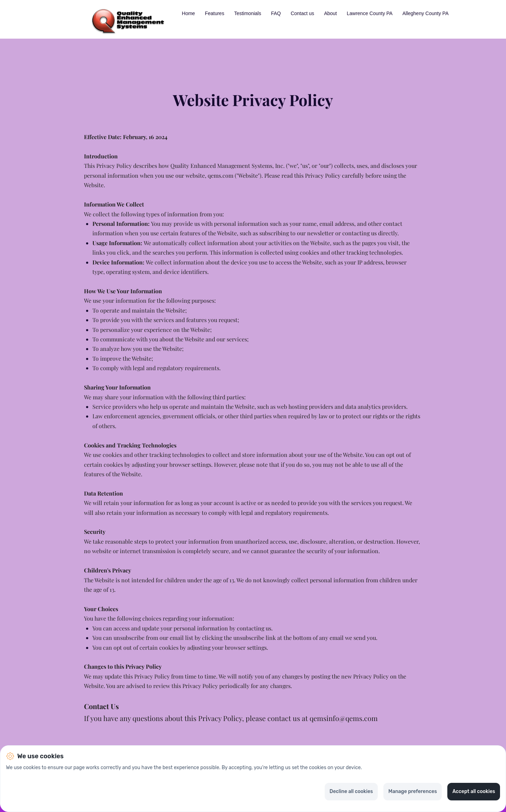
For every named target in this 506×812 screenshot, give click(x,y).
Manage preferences (413, 791)
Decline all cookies (351, 791)
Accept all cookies (474, 791)
